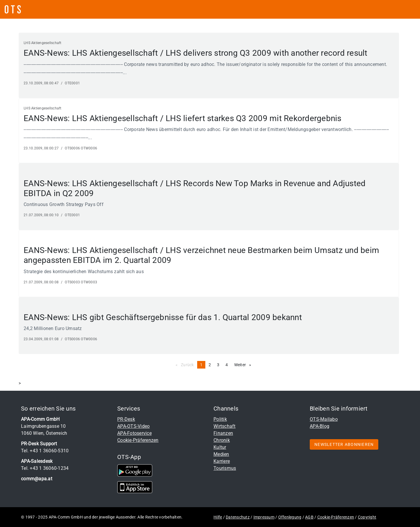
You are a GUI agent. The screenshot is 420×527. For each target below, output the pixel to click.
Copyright (367, 517)
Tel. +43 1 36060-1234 (45, 468)
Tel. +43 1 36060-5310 (45, 451)
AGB (309, 517)
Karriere (222, 461)
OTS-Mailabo (324, 419)
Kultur (220, 447)
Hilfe (218, 517)
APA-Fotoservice (134, 433)
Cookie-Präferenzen (138, 440)
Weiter (244, 364)
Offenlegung (290, 517)
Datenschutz (238, 517)
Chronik (222, 440)
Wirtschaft (225, 426)
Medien (221, 454)
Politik (220, 419)
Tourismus (225, 468)
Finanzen (223, 433)
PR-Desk (126, 419)
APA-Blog (320, 426)
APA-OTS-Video (133, 426)
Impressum (264, 517)
